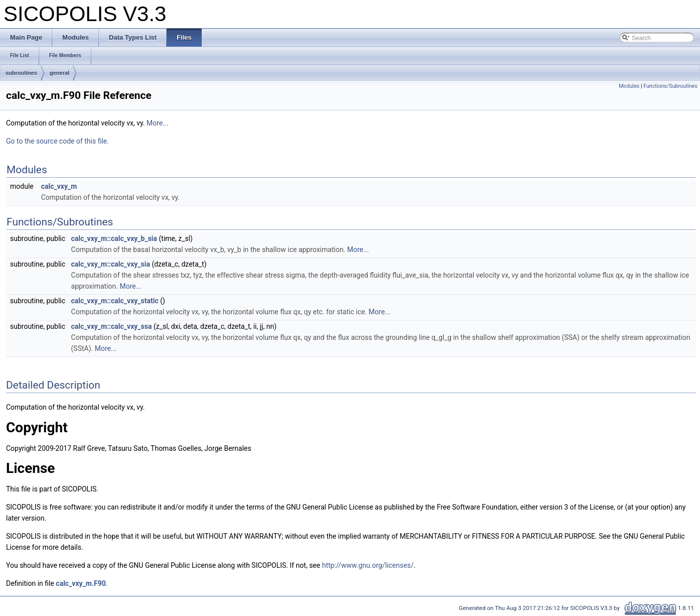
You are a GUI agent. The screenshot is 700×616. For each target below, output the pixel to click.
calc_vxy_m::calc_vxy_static (115, 301)
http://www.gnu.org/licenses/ (368, 565)
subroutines (21, 73)
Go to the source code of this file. (57, 141)
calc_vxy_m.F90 (81, 583)
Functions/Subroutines (670, 86)
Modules (629, 86)
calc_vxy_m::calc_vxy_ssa (112, 326)
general (59, 73)
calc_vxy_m (59, 186)
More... (157, 123)
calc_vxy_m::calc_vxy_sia (111, 264)
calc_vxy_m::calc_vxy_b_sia (114, 238)
